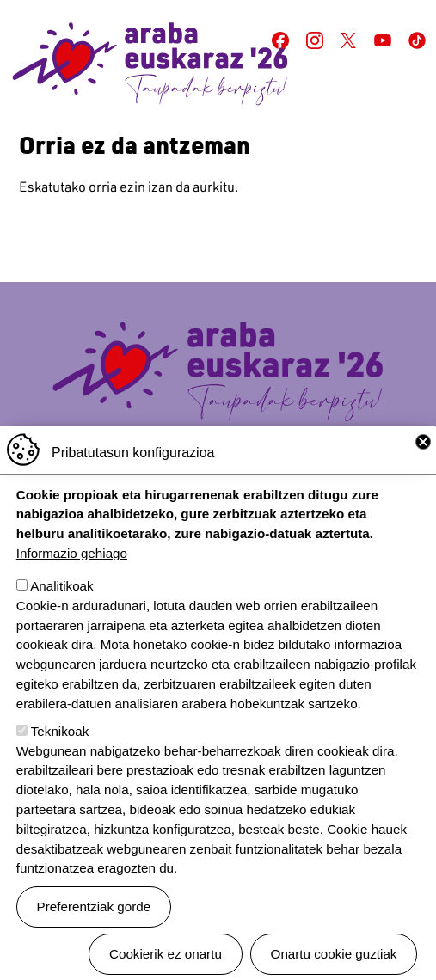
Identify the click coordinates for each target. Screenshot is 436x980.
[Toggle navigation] (410, 99)
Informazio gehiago (72, 585)
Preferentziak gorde (94, 938)
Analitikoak (61, 618)
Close (423, 474)
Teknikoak (60, 763)
